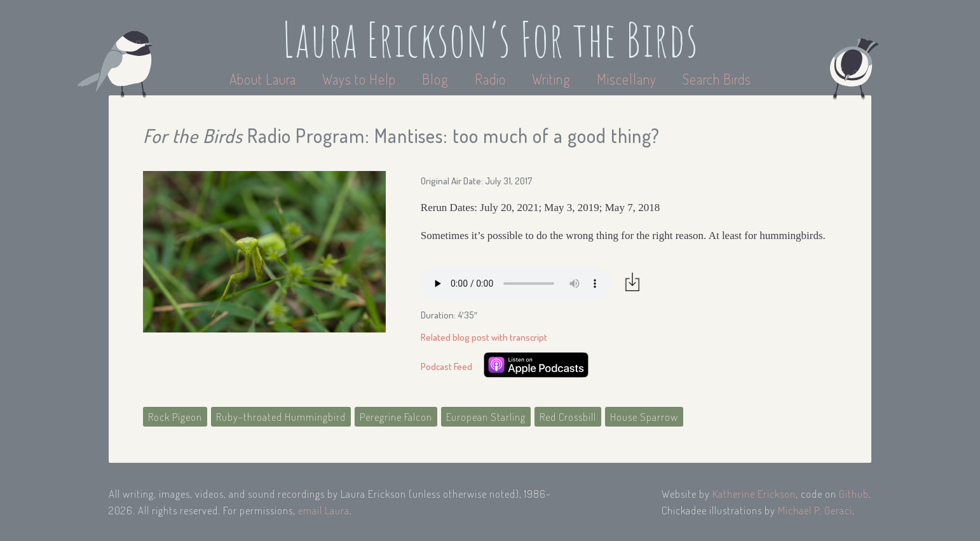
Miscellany (627, 79)
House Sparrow (644, 417)
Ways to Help (361, 79)
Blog (435, 79)
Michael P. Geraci (815, 510)
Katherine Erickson (754, 494)
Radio (492, 79)
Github (854, 494)
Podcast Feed (446, 366)
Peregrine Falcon (396, 417)
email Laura (324, 510)
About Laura (264, 79)
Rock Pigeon (175, 417)
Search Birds (717, 79)
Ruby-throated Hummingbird (281, 417)
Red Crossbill (568, 417)
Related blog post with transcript (484, 337)
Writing (551, 79)
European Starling (486, 417)
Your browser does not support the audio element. (516, 284)
